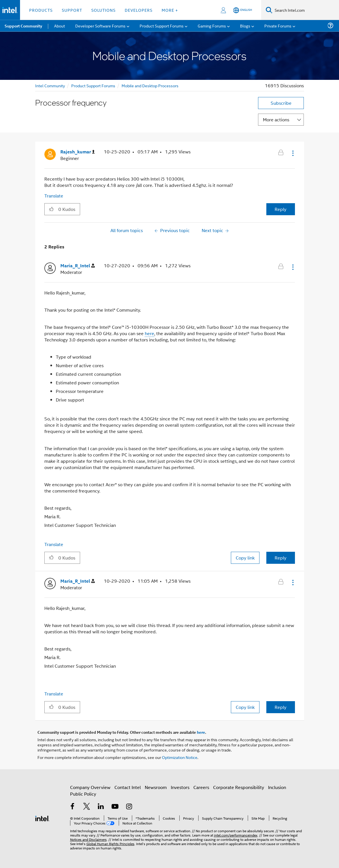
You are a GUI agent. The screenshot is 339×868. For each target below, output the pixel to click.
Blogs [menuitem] (245, 26)
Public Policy (83, 794)
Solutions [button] (103, 10)
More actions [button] (276, 119)
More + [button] (170, 10)
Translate (54, 196)
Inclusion (277, 787)
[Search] (269, 10)
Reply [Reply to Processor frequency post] (280, 209)
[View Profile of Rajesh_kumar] (78, 152)
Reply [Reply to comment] (280, 558)
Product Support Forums (93, 85)
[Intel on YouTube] (115, 807)
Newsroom (156, 787)
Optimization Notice (180, 757)
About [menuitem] (60, 26)
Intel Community (50, 85)
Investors (180, 787)
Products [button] (41, 10)
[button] (292, 153)
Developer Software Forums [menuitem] (100, 26)
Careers (201, 787)
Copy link (245, 558)
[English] (243, 10)
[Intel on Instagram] (129, 807)
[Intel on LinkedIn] (101, 807)
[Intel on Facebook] (73, 807)
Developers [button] (139, 10)
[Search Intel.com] (306, 10)
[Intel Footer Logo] (42, 818)
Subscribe (281, 103)
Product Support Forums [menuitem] (162, 26)
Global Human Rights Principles (110, 844)
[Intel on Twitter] (87, 807)
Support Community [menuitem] (23, 26)
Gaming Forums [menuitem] (212, 26)
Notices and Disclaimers (88, 839)
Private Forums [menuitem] (278, 26)
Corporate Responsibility (239, 787)
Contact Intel (128, 787)
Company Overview (90, 787)
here (149, 333)
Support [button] (72, 10)
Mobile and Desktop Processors (150, 85)
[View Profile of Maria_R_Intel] (78, 266)
